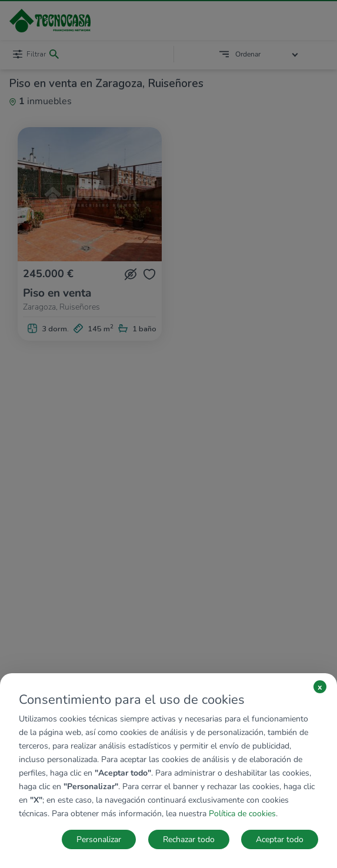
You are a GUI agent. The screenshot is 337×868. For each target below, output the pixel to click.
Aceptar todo (280, 839)
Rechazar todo (189, 839)
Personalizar (99, 839)
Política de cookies (242, 814)
